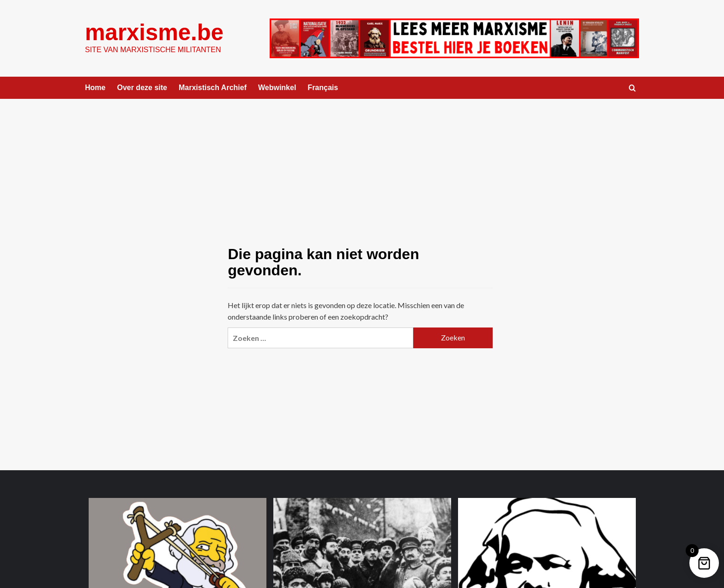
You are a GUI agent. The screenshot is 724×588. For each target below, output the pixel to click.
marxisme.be (154, 32)
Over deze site (142, 88)
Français (323, 88)
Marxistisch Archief (213, 88)
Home (95, 88)
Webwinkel (277, 88)
